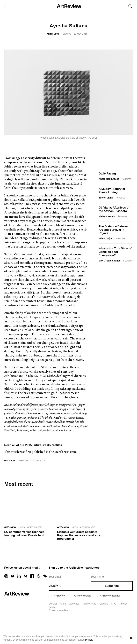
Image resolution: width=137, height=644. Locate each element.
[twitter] (13, 576)
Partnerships (89, 604)
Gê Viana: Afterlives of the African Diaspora (114, 209)
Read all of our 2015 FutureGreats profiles (33, 445)
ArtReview (10, 527)
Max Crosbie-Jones (110, 261)
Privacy (89, 640)
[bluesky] (26, 576)
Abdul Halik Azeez (109, 179)
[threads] (39, 576)
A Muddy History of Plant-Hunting (112, 191)
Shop (63, 604)
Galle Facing (107, 174)
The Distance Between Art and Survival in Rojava (114, 230)
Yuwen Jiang (106, 198)
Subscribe (112, 586)
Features (66, 34)
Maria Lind (53, 34)
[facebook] (32, 576)
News (22, 527)
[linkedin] (19, 576)
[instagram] (6, 576)
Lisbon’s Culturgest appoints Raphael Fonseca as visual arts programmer (79, 535)
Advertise (74, 604)
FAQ (114, 604)
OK (132, 638)
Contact (53, 604)
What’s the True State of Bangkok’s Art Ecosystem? (115, 252)
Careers (104, 604)
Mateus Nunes (107, 216)
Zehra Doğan (106, 238)
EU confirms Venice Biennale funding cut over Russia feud (24, 534)
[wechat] (45, 576)
